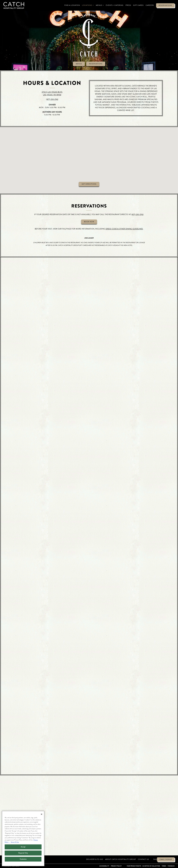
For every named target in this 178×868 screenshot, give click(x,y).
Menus (79, 64)
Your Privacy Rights (134, 866)
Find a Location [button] (72, 5)
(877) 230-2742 (52, 99)
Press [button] (128, 5)
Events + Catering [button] (115, 5)
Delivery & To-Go (95, 859)
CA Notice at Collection (151, 866)
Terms (164, 866)
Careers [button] (150, 5)
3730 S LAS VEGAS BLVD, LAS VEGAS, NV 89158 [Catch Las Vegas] (52, 93)
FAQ (155, 859)
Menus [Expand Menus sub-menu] (100, 5)
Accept (23, 847)
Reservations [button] (165, 5)
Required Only (23, 853)
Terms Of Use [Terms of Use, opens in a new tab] (15, 842)
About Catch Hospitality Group (121, 859)
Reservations (96, 64)
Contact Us (143, 859)
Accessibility (104, 866)
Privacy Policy (116, 866)
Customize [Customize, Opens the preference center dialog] (23, 859)
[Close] (42, 814)
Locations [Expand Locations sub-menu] (88, 5)
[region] (23, 839)
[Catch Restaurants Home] (14, 5)
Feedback (171, 866)
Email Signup (166, 859)
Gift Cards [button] (138, 5)
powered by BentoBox (11, 866)
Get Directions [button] (89, 186)
